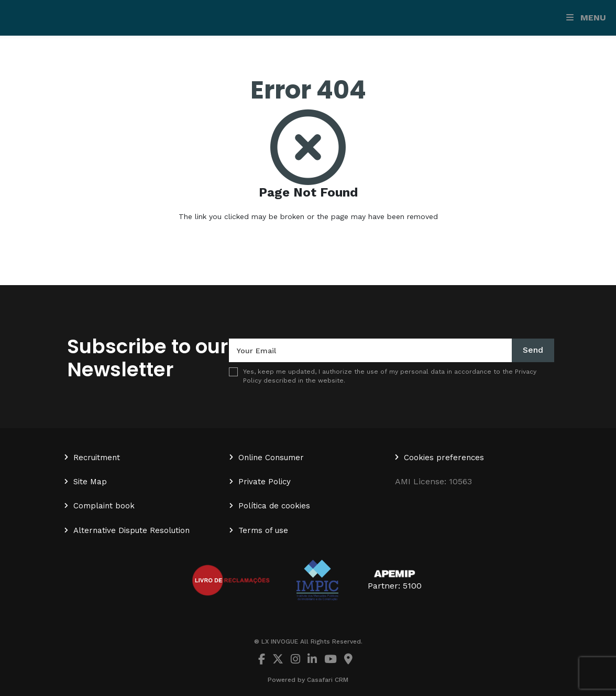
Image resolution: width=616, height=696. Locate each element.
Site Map (90, 482)
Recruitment (97, 458)
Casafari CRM (328, 680)
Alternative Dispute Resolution (131, 530)
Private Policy (265, 482)
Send (533, 350)
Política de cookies (274, 506)
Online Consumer (271, 458)
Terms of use (263, 530)
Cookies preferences (444, 458)
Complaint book (104, 506)
